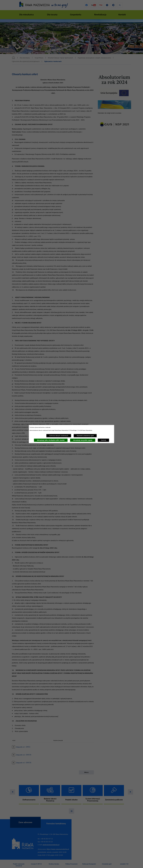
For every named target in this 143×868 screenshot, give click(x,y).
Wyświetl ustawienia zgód (85, 436)
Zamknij (103, 440)
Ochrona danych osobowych (59, 436)
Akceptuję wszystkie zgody (83, 440)
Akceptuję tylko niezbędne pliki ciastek (51, 440)
